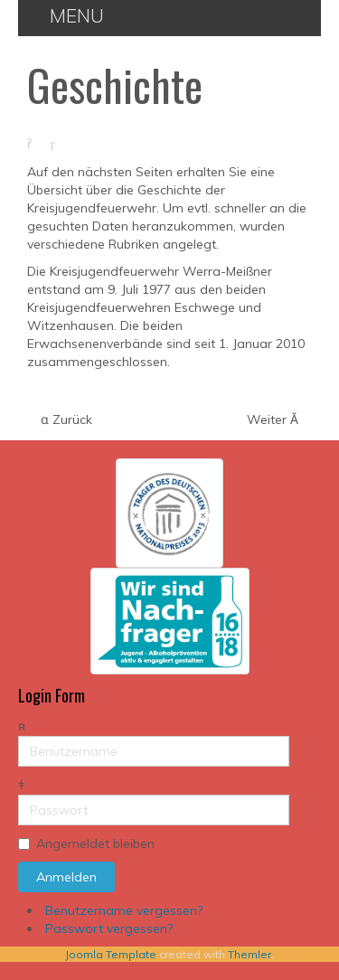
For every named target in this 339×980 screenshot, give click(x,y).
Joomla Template (111, 954)
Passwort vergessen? (109, 928)
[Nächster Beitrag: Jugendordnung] (273, 420)
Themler (250, 954)
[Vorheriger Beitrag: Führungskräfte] (66, 420)
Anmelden (66, 877)
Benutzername (19, 736)
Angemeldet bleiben (95, 843)
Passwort (19, 795)
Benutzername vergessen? (124, 910)
